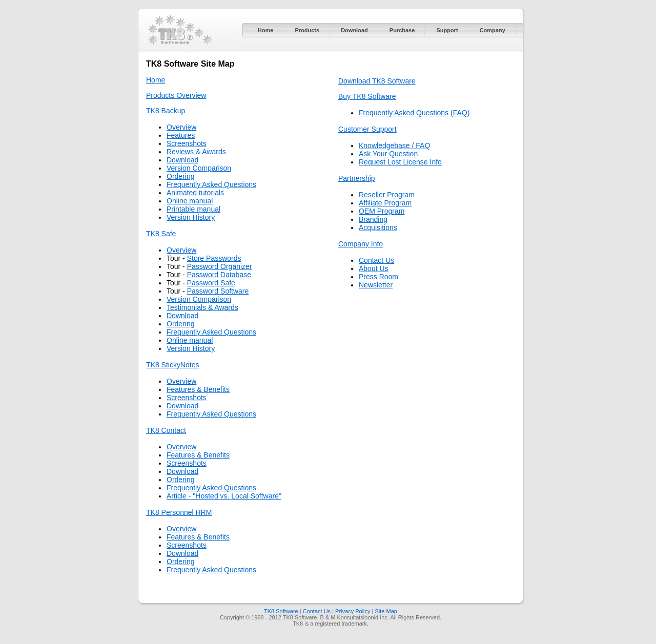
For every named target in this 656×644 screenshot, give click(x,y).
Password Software (218, 291)
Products (307, 30)
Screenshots (187, 143)
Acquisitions (378, 227)
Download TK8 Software (377, 81)
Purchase (402, 30)
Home (266, 30)
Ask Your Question (388, 154)
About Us (374, 268)
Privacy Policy (353, 611)
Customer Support (367, 129)
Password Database (219, 275)
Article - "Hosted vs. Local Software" (224, 496)
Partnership (357, 178)
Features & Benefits (198, 389)
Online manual (190, 201)
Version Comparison (199, 168)
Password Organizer (220, 266)
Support (447, 30)
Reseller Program (387, 195)
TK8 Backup (166, 111)
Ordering (180, 176)
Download (354, 30)
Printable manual (193, 209)
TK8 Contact (166, 430)
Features (181, 135)
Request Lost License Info (400, 162)
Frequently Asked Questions (211, 184)
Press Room (378, 277)
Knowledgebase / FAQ (394, 146)
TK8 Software (281, 611)
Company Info (361, 244)
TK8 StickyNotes (172, 365)
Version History (191, 217)
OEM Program (382, 211)
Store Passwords (214, 258)
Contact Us (376, 260)
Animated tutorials (195, 193)
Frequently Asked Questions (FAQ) (414, 113)
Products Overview (176, 95)
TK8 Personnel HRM (179, 512)
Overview (181, 127)
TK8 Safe (161, 234)
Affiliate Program (385, 203)
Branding (373, 219)
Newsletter (376, 285)
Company (493, 30)
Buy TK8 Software (367, 96)
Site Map (386, 611)
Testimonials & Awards (202, 307)
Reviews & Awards (196, 152)
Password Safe (211, 283)
